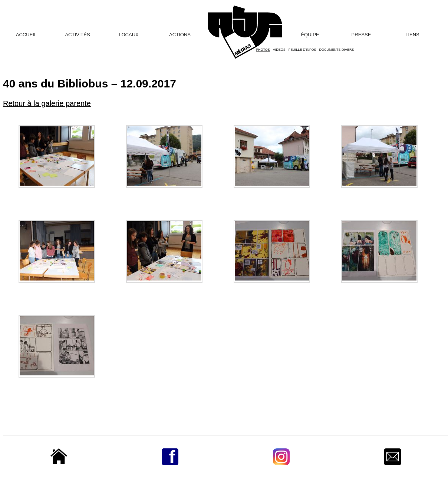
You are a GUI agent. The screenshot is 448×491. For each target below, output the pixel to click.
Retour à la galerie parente (47, 103)
